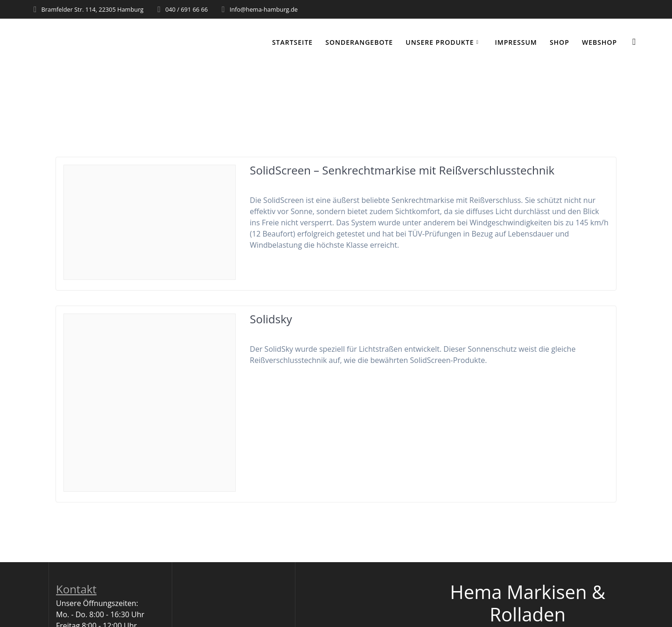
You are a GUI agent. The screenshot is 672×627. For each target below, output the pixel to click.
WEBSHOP (599, 42)
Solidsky (271, 319)
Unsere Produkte (440, 42)
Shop (560, 42)
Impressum (516, 42)
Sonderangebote (359, 42)
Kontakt (76, 589)
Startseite (292, 42)
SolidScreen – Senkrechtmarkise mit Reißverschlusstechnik (402, 170)
